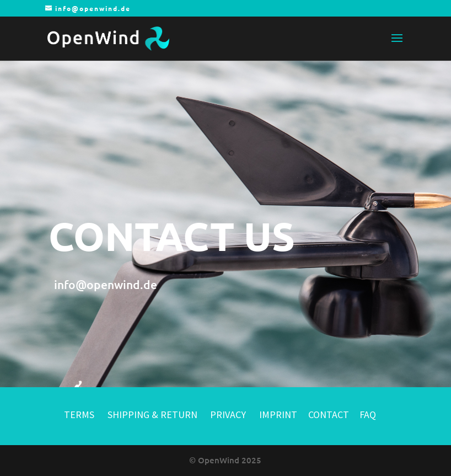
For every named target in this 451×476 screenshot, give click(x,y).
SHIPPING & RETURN (154, 415)
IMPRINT (278, 415)
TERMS (79, 415)
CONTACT (329, 415)
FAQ (368, 415)
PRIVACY (228, 415)
